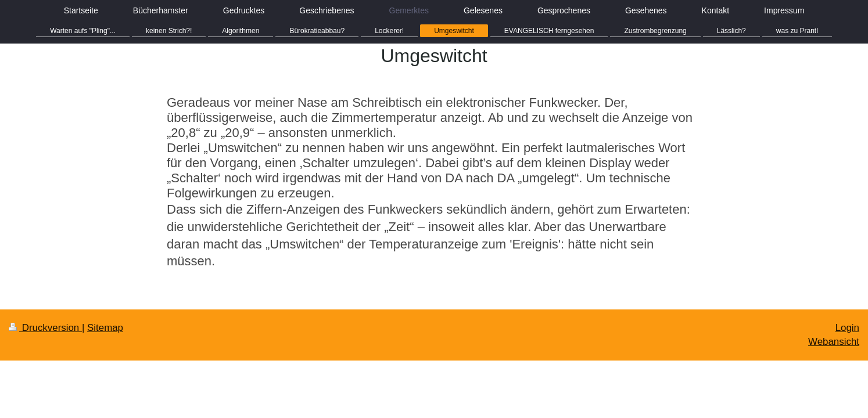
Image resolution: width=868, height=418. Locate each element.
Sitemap (105, 328)
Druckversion (45, 328)
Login (847, 328)
